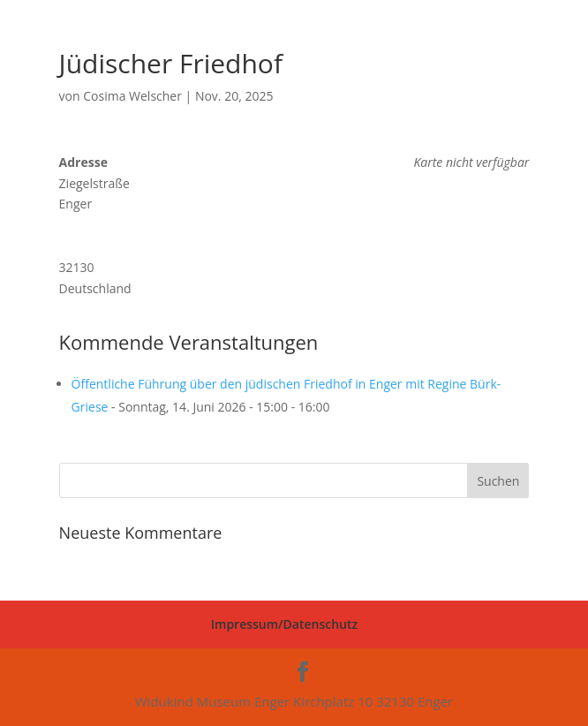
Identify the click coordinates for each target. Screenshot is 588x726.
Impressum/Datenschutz (284, 624)
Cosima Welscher (132, 96)
